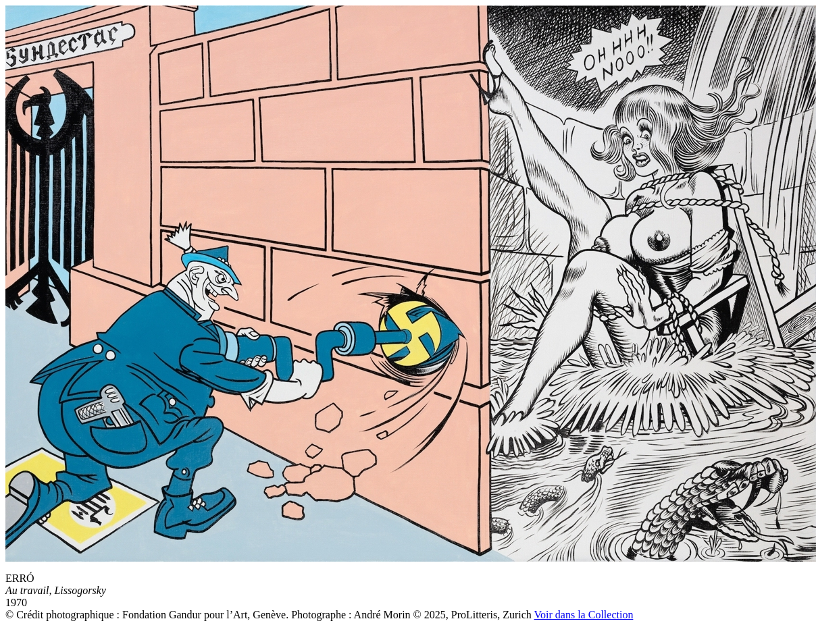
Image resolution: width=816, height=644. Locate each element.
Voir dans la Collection (584, 615)
